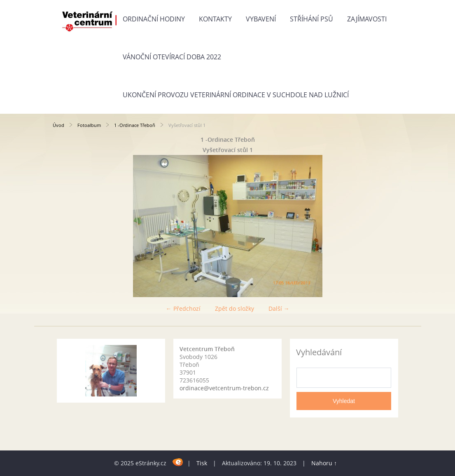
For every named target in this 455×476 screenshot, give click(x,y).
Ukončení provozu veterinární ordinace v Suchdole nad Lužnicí (236, 95)
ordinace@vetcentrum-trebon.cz (224, 388)
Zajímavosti (367, 19)
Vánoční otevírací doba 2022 (172, 57)
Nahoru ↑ (324, 463)
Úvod (58, 125)
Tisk (202, 463)
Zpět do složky (234, 308)
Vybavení (261, 19)
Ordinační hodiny (154, 19)
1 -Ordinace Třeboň (135, 125)
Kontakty (215, 19)
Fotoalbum (89, 125)
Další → (279, 308)
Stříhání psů (311, 19)
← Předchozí (183, 308)
